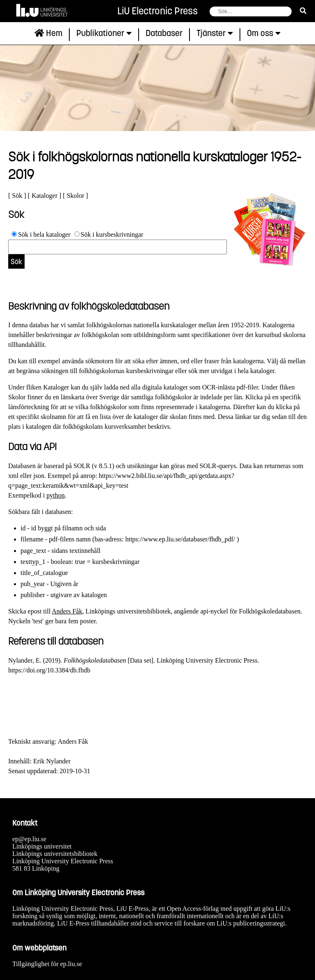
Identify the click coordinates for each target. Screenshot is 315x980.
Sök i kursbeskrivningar (112, 234)
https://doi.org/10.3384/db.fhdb (49, 670)
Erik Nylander (52, 761)
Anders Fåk (67, 611)
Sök (17, 196)
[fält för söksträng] (251, 11)
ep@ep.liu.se (29, 839)
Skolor (76, 196)
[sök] (303, 11)
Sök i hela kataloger (44, 234)
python (55, 495)
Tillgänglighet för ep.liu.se (47, 964)
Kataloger (45, 196)
